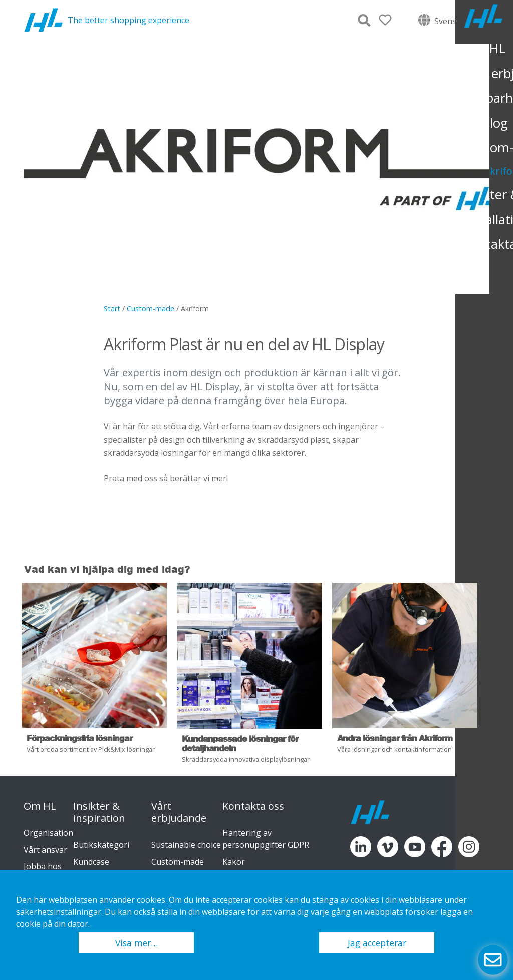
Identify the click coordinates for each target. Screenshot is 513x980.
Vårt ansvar (45, 850)
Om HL (40, 806)
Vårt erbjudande (179, 812)
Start (112, 309)
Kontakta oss (253, 806)
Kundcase (91, 862)
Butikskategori (101, 845)
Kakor (234, 862)
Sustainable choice (186, 845)
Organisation (48, 833)
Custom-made (151, 309)
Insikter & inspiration (99, 812)
